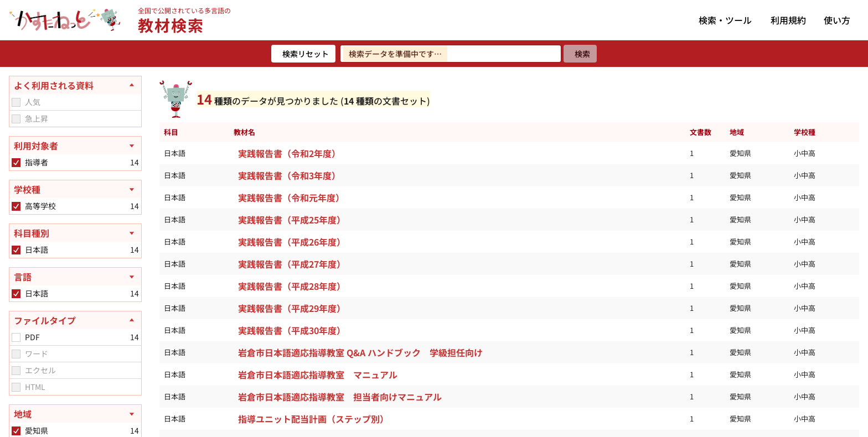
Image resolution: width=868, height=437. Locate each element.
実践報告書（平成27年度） (292, 264)
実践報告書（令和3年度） (289, 175)
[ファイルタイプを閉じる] (75, 320)
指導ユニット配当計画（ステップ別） (313, 419)
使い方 (837, 20)
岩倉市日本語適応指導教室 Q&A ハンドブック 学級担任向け (360, 352)
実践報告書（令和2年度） (289, 153)
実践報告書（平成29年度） (292, 308)
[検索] (580, 54)
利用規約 (788, 20)
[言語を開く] (75, 277)
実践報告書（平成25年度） (292, 220)
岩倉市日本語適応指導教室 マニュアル (318, 374)
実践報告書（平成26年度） (292, 242)
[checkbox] (16, 102)
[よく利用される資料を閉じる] (75, 85)
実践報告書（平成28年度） (292, 286)
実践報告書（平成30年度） (292, 330)
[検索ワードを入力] (451, 54)
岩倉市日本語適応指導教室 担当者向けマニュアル (340, 397)
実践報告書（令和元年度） (291, 197)
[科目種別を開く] (75, 233)
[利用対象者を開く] (75, 145)
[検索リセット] (303, 54)
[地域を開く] (75, 414)
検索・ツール (725, 20)
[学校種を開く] (75, 189)
